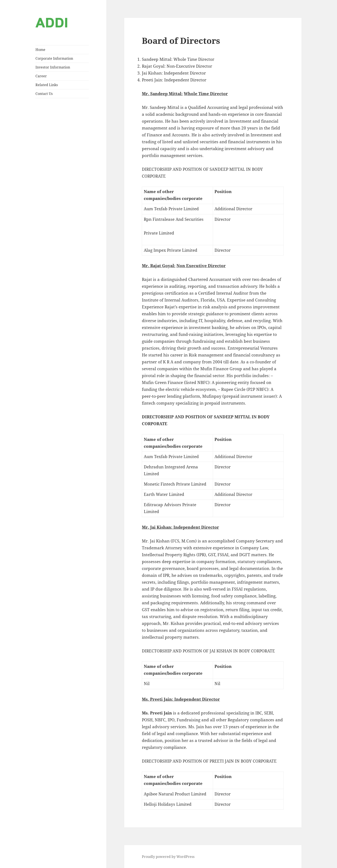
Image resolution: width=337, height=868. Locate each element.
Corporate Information (54, 58)
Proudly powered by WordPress (168, 857)
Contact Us (44, 94)
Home (40, 50)
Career (41, 76)
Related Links (47, 85)
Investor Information (53, 67)
